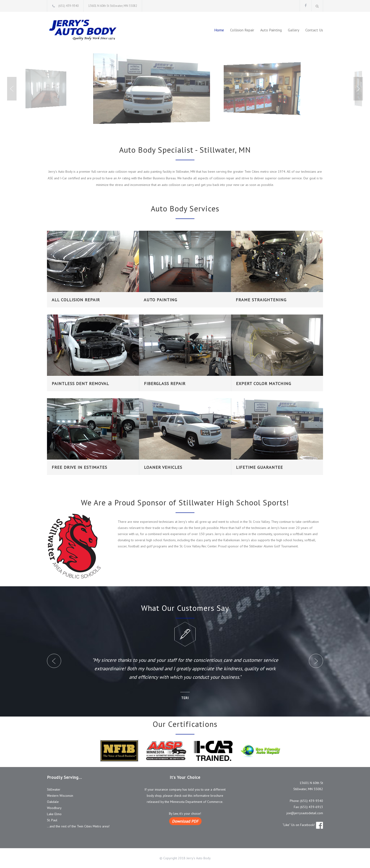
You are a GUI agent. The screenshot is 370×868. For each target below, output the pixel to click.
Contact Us (314, 30)
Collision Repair (242, 30)
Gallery (294, 30)
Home (219, 30)
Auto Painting (271, 30)
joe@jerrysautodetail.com (305, 813)
